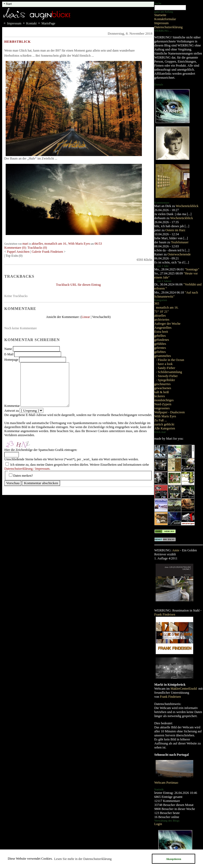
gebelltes (160, 336)
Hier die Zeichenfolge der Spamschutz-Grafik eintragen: (41, 450)
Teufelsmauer (180, 242)
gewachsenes (163, 388)
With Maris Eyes (165, 416)
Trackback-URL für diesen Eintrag (78, 285)
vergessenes (162, 408)
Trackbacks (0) (37, 248)
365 (157, 303)
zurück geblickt (164, 424)
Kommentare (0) (15, 248)
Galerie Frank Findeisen (48, 252)
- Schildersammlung (169, 372)
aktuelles (160, 316)
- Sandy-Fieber (166, 368)
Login (158, 824)
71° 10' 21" (162, 312)
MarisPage (48, 23)
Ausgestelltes (163, 328)
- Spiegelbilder (165, 380)
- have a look (164, 364)
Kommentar (12, 406)
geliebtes (160, 352)
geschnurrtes (162, 384)
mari (25, 244)
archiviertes (162, 320)
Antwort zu (12, 411)
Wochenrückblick (187, 206)
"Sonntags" (192, 269)
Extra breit (161, 332)
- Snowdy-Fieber (167, 376)
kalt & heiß (162, 392)
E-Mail (9, 354)
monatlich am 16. (167, 308)
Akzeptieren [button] (173, 859)
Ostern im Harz (175, 230)
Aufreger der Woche (167, 324)
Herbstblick (17, 42)
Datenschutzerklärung (168, 27)
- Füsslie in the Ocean (170, 360)
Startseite (160, 15)
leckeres (160, 396)
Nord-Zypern (163, 404)
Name (8, 349)
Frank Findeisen (165, 614)
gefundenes (162, 340)
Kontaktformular (165, 19)
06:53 (98, 244)
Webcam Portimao (166, 783)
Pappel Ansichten (19, 252)
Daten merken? (23, 476)
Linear (86, 317)
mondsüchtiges (164, 400)
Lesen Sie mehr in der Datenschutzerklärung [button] (83, 859)
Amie (176, 550)
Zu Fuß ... (161, 420)
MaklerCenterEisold (184, 689)
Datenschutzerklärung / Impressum (27, 469)
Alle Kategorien (165, 428)
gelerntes (160, 348)
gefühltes (160, 344)
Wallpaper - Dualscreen (169, 412)
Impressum (161, 23)
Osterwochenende (179, 254)
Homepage (11, 360)
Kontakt (31, 23)
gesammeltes (163, 356)
